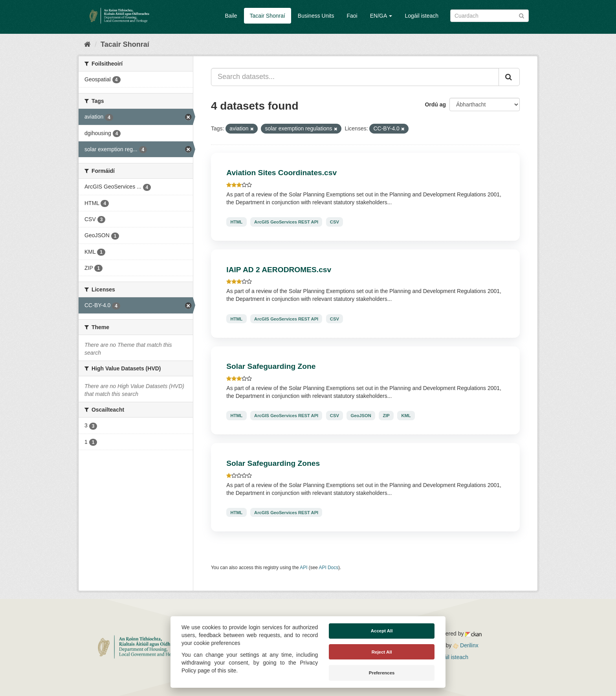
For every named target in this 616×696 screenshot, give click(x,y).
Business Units (316, 16)
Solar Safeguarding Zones (273, 463)
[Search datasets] (489, 16)
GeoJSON (361, 416)
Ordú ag (435, 104)
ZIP (386, 416)
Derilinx (466, 645)
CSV (335, 222)
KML (406, 416)
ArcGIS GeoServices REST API (286, 222)
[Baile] (87, 44)
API (303, 568)
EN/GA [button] (381, 16)
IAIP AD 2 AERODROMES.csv (279, 270)
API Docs (329, 568)
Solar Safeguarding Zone (271, 366)
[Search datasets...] (355, 77)
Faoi (352, 16)
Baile (231, 16)
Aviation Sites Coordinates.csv (281, 173)
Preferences (382, 673)
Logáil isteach (422, 16)
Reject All (382, 652)
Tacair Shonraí (268, 16)
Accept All (382, 631)
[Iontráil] (522, 15)
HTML (236, 222)
